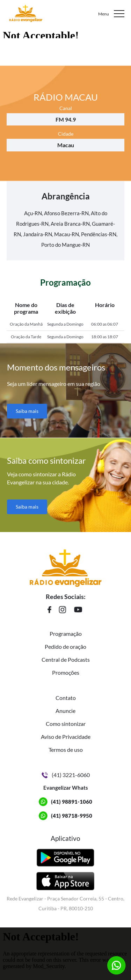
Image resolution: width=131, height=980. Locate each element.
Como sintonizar (66, 724)
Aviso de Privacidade (66, 737)
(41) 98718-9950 (72, 816)
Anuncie (65, 711)
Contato (66, 698)
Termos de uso (66, 750)
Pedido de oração (65, 646)
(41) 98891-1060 (72, 802)
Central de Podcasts (66, 659)
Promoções (66, 672)
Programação (66, 634)
